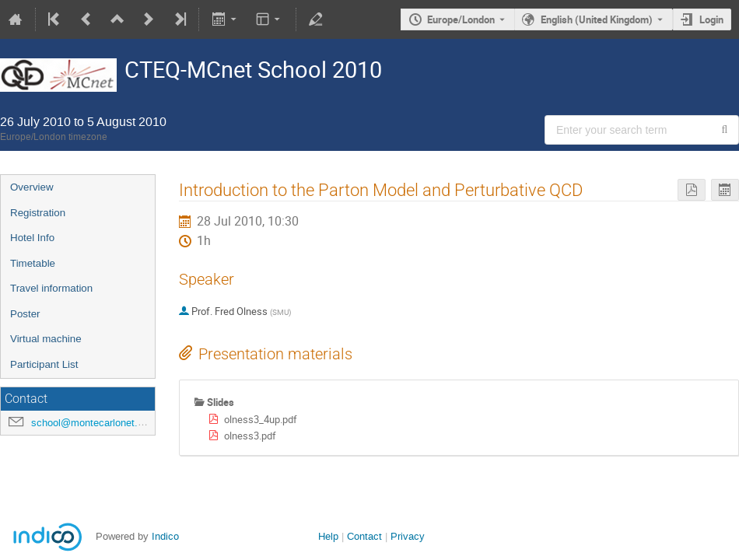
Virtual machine (46, 339)
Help (328, 536)
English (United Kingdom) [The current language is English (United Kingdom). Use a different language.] (597, 19)
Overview (32, 187)
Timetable (33, 263)
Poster (25, 314)
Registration (38, 213)
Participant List (44, 364)
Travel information (51, 288)
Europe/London (461, 19)
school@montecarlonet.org (91, 423)
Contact (364, 536)
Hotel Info (32, 238)
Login (711, 19)
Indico (165, 536)
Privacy (408, 536)
